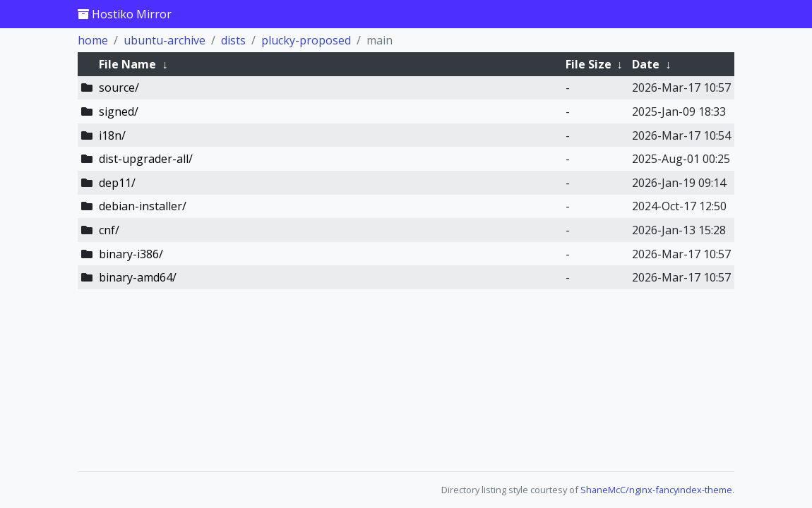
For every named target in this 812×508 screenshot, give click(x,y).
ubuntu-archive (165, 40)
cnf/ (109, 230)
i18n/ (112, 135)
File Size (589, 64)
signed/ (119, 111)
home (93, 40)
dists (233, 40)
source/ (119, 87)
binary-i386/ (131, 254)
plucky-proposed (306, 40)
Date (646, 64)
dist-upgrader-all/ (146, 159)
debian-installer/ (143, 206)
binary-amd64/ (138, 277)
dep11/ (117, 183)
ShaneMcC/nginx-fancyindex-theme (656, 490)
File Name (127, 64)
